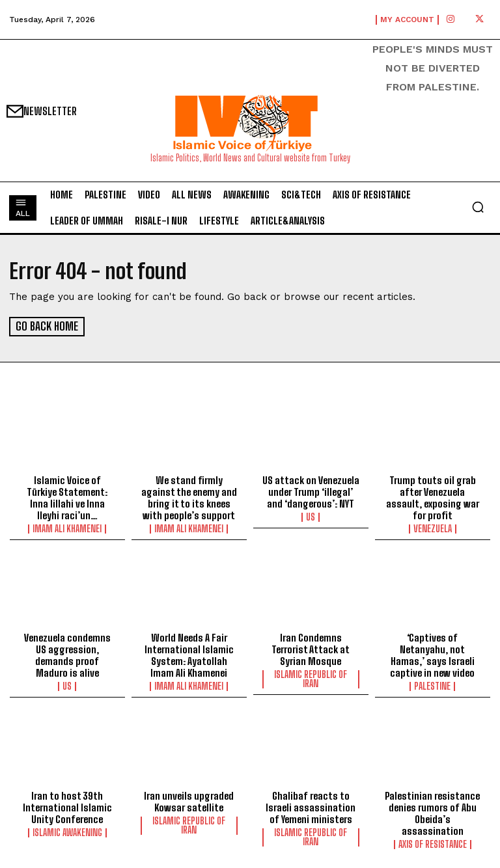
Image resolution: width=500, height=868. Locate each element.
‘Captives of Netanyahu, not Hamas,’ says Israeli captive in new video (432, 655)
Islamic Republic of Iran (311, 679)
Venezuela (433, 528)
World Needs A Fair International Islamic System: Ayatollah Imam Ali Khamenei (189, 655)
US (311, 517)
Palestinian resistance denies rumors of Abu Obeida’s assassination (432, 813)
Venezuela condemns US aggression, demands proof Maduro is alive (67, 655)
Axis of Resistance (433, 844)
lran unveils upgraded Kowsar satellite (189, 801)
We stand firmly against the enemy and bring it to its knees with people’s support (189, 497)
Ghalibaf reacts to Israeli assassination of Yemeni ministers (311, 807)
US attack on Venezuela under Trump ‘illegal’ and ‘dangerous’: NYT (311, 491)
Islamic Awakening (67, 832)
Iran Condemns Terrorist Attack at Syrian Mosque (311, 649)
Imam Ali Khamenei (67, 528)
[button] (478, 207)
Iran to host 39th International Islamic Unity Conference (67, 807)
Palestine (432, 686)
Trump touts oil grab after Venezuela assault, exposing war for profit (433, 497)
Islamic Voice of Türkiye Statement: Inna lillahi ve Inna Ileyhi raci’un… (67, 497)
